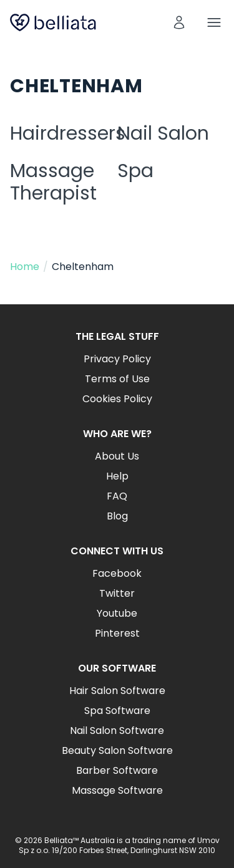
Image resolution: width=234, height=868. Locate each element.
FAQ (117, 496)
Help (117, 476)
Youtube (117, 613)
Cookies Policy (117, 399)
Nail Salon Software (117, 731)
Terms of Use (117, 379)
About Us (117, 456)
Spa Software (117, 711)
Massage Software (117, 790)
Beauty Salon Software (117, 750)
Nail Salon (163, 133)
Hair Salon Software (117, 691)
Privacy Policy (117, 359)
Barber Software (117, 770)
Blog (117, 516)
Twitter (117, 593)
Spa (135, 171)
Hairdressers (68, 133)
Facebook (117, 573)
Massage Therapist (53, 182)
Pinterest (117, 633)
